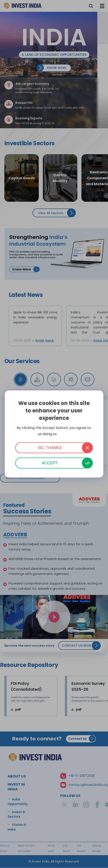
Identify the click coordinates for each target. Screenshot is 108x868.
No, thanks (50, 448)
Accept (50, 463)
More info (64, 434)
